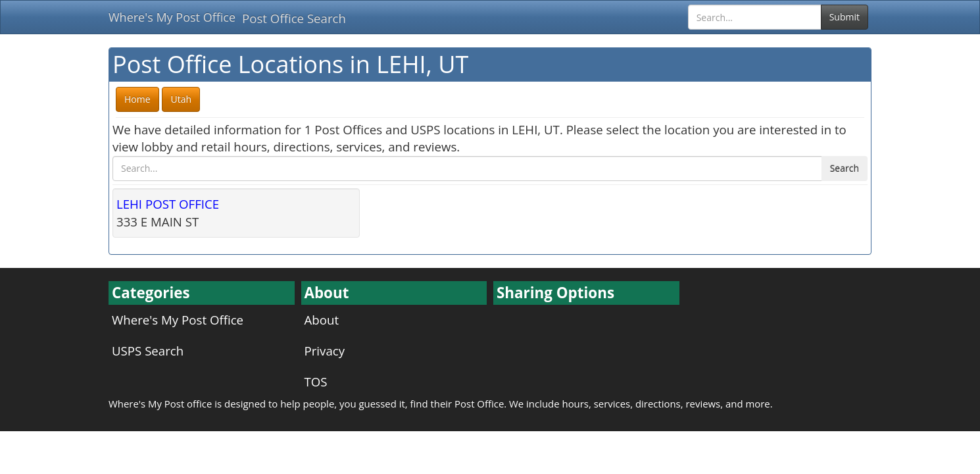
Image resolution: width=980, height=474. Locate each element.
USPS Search (148, 351)
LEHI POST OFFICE (168, 204)
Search (845, 168)
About (322, 320)
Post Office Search (294, 18)
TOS (316, 382)
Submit (845, 17)
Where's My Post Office (172, 17)
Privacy (325, 351)
